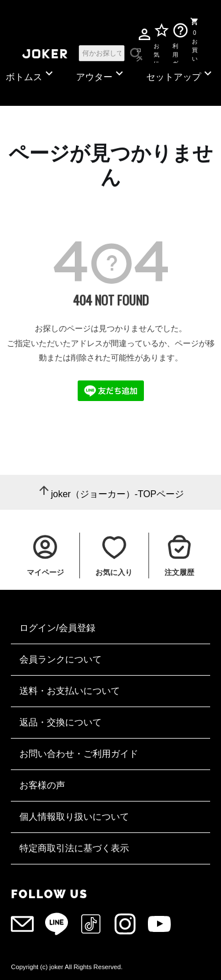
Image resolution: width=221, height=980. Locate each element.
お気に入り (157, 53)
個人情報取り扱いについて (74, 817)
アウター (101, 74)
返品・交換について (61, 722)
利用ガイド (176, 53)
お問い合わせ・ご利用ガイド (79, 754)
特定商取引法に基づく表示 (74, 848)
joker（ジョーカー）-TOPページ (117, 494)
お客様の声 (42, 785)
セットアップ (180, 74)
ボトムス (31, 74)
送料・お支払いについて (70, 691)
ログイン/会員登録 (57, 628)
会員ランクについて (61, 659)
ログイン (139, 52)
